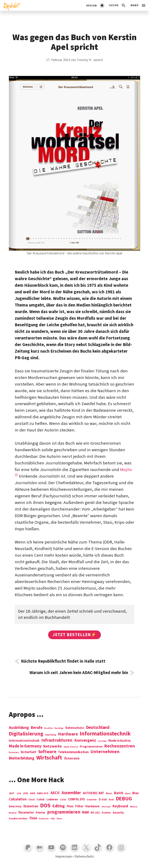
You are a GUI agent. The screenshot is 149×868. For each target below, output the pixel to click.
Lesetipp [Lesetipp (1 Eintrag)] (102, 741)
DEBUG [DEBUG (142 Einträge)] (124, 799)
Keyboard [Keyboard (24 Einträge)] (120, 806)
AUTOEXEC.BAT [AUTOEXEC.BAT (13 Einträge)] (93, 793)
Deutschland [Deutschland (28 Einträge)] (98, 728)
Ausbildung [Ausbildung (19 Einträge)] (19, 728)
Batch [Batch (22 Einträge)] (119, 793)
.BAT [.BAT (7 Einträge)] (11, 794)
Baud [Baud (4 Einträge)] (128, 794)
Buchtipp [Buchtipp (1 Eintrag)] (59, 728)
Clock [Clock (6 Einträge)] (32, 800)
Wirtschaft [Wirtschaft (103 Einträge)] (49, 758)
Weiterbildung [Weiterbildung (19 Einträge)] (22, 758)
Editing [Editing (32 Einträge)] (59, 806)
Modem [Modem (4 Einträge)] (13, 813)
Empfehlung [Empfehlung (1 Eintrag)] (51, 735)
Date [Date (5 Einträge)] (111, 800)
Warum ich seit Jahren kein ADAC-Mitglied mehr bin (79, 673)
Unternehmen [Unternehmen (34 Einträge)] (105, 752)
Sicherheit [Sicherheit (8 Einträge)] (28, 752)
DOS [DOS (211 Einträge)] (45, 806)
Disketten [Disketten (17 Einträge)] (31, 806)
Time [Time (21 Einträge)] (33, 818)
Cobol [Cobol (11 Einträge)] (41, 800)
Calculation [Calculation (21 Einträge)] (18, 799)
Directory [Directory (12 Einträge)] (15, 806)
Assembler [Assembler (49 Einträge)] (71, 793)
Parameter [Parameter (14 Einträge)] (26, 813)
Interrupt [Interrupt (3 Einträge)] (106, 807)
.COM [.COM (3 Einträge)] (19, 794)
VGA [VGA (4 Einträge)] (53, 819)
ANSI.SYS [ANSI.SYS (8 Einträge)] (43, 793)
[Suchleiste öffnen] (118, 5)
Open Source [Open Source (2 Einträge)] (71, 747)
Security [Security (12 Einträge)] (118, 813)
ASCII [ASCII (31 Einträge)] (55, 793)
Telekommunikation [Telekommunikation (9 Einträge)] (73, 752)
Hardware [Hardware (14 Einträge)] (92, 806)
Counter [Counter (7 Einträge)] (92, 800)
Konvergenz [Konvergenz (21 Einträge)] (85, 741)
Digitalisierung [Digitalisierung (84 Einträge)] (26, 734)
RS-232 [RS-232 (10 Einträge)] (95, 813)
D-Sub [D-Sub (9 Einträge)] (103, 800)
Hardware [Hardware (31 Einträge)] (68, 734)
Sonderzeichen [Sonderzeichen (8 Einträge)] (18, 819)
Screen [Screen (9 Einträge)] (106, 813)
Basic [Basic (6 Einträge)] (109, 794)
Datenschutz (84, 856)
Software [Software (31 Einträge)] (47, 752)
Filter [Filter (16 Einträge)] (79, 806)
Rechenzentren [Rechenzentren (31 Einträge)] (120, 746)
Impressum (64, 856)
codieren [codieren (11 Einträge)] (52, 800)
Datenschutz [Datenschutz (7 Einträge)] (75, 728)
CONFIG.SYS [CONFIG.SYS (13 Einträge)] (76, 800)
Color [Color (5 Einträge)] (63, 800)
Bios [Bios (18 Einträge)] (136, 793)
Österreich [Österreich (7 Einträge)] (72, 759)
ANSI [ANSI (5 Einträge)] (32, 794)
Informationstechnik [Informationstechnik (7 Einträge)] (24, 741)
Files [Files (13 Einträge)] (70, 806)
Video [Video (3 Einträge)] (59, 819)
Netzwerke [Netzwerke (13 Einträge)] (53, 746)
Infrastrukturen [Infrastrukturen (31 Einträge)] (57, 740)
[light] (95, 5)
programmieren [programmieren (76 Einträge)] (64, 812)
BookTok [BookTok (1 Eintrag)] (48, 728)
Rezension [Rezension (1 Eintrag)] (14, 752)
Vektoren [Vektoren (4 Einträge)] (44, 819)
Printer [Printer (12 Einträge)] (40, 813)
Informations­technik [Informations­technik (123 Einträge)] (105, 734)
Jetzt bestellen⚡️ (74, 635)
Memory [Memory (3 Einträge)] (134, 807)
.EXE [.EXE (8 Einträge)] (26, 793)
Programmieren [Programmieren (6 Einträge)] (91, 747)
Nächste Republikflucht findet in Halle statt (63, 661)
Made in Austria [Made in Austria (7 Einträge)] (120, 741)
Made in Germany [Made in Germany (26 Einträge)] (25, 746)
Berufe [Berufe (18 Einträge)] (36, 728)
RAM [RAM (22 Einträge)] (85, 813)
